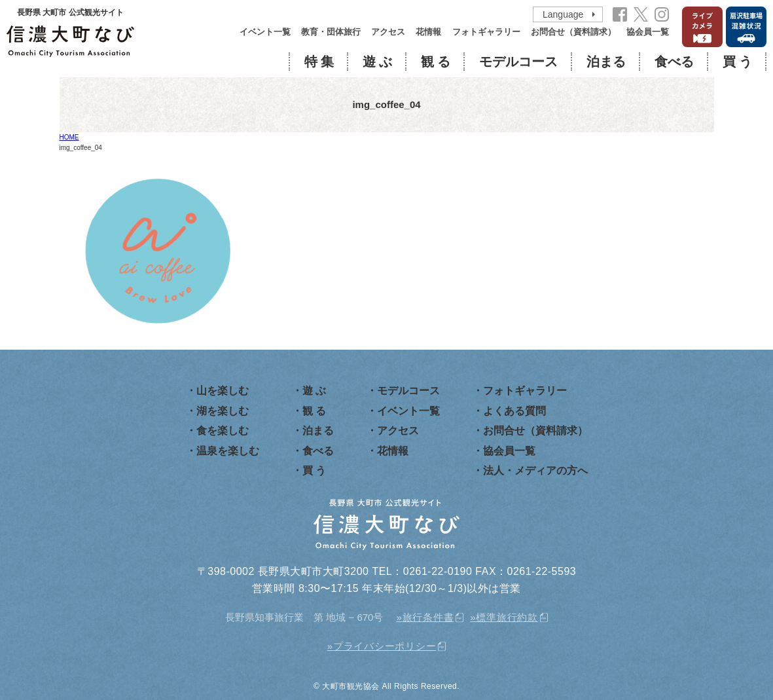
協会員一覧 (648, 32)
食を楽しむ (223, 431)
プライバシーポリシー (385, 646)
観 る (436, 62)
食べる (674, 62)
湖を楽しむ (223, 411)
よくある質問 (514, 411)
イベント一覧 (265, 32)
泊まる (606, 62)
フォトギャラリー (486, 32)
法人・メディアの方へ (535, 470)
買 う (737, 62)
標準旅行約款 (507, 617)
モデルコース (518, 62)
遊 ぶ (377, 62)
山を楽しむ (223, 391)
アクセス (388, 32)
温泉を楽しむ (228, 451)
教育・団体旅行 (331, 32)
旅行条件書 (428, 617)
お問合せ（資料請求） (573, 32)
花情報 (428, 32)
